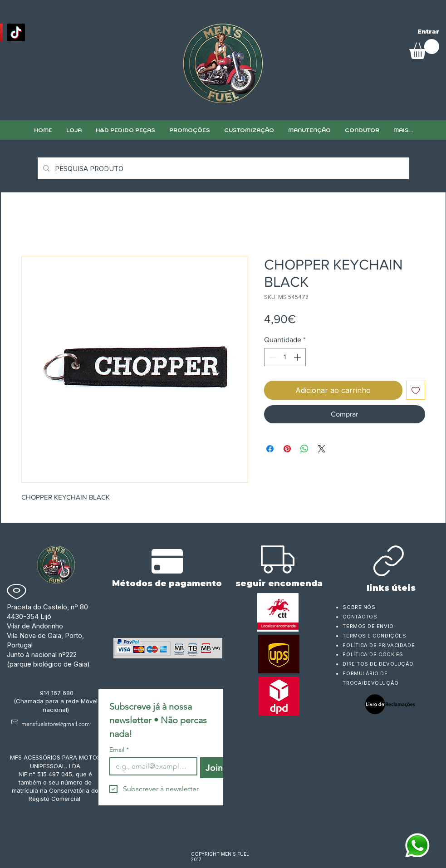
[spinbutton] (285, 357)
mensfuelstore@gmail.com (56, 724)
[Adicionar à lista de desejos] (416, 390)
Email (119, 750)
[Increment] (298, 357)
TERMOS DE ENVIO (369, 626)
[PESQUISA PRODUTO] (222, 168)
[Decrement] (272, 357)
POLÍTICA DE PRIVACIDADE (379, 645)
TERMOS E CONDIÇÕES (374, 636)
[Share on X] (322, 449)
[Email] (151, 766)
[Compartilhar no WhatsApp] (304, 449)
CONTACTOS (360, 617)
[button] (249, 130)
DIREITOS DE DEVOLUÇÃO (378, 664)
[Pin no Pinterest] (287, 449)
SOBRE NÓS (359, 607)
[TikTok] (16, 32)
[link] (424, 49)
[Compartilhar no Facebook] (270, 449)
